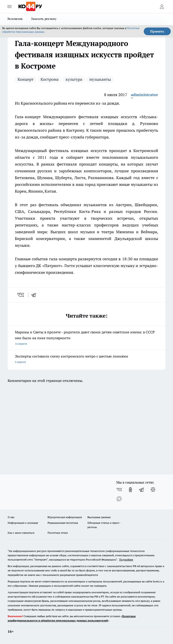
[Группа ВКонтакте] (119, 490)
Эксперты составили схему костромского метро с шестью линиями (86, 359)
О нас (11, 517)
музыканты (100, 79)
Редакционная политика (63, 523)
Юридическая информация (65, 517)
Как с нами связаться (21, 533)
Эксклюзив (15, 19)
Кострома (50, 79)
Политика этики (58, 533)
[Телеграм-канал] (142, 490)
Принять (157, 31)
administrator (145, 95)
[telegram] (35, 295)
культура (74, 79)
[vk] (21, 295)
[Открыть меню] (9, 7)
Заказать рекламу (44, 19)
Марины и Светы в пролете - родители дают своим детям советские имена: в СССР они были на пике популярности (86, 338)
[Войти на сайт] (162, 7)
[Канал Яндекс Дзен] (153, 490)
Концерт (26, 79)
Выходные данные (99, 517)
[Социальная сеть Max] (119, 499)
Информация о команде (23, 523)
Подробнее (126, 560)
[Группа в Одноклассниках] (130, 490)
